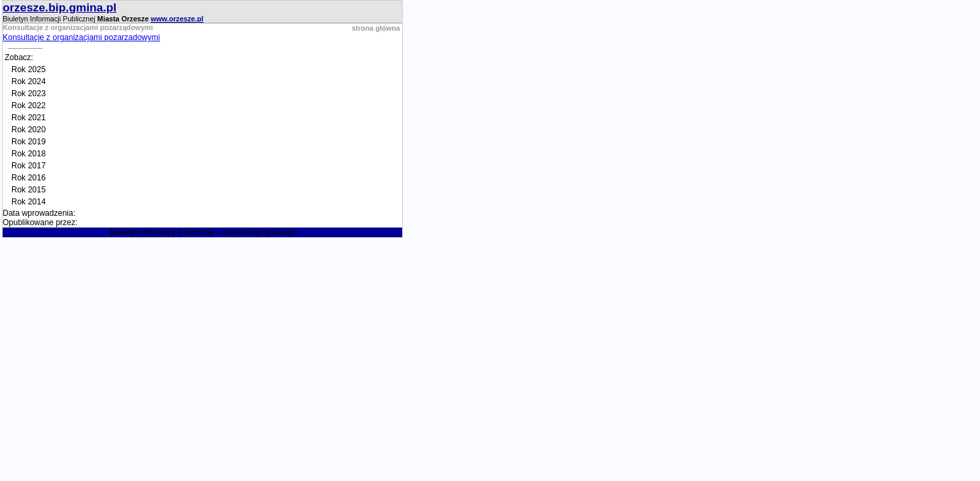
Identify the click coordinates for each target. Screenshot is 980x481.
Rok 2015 (28, 190)
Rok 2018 (28, 154)
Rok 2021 (28, 118)
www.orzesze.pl (177, 19)
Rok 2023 (28, 94)
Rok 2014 (28, 202)
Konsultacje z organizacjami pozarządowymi (81, 37)
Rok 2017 (28, 166)
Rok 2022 (28, 106)
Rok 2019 (28, 142)
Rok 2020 (28, 130)
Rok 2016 (28, 178)
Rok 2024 (28, 82)
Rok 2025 (28, 69)
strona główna (375, 28)
